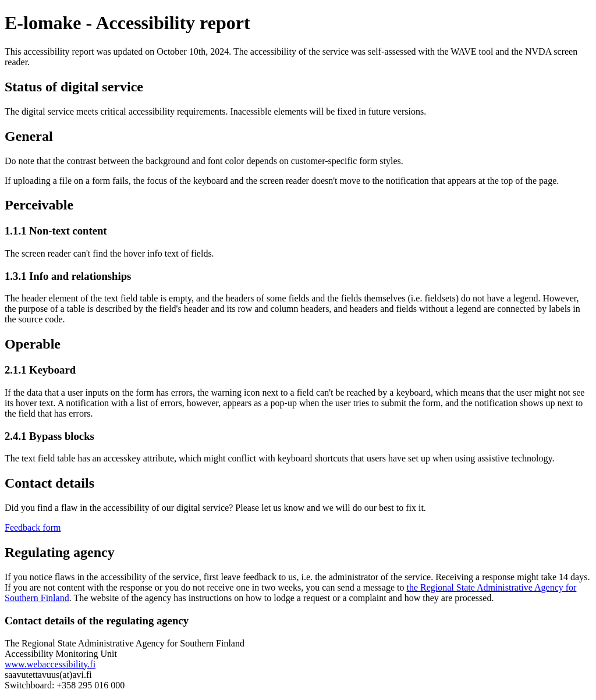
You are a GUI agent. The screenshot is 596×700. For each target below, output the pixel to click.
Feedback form (33, 527)
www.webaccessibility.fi (50, 664)
